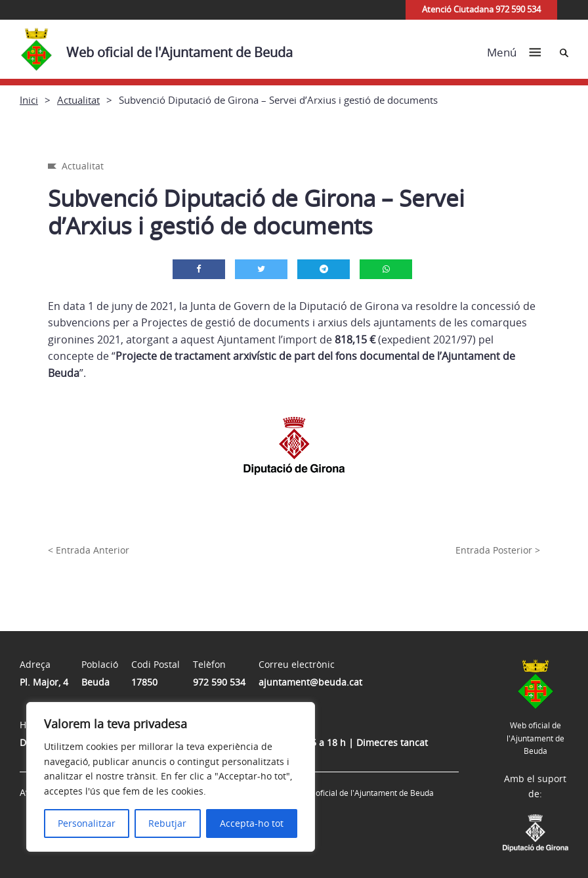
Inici (29, 100)
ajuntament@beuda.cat (310, 682)
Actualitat (78, 100)
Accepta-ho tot (252, 823)
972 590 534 (219, 682)
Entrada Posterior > (498, 550)
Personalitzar (87, 823)
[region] (171, 777)
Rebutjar (167, 823)
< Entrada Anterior (89, 550)
